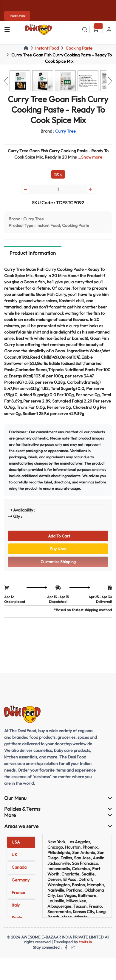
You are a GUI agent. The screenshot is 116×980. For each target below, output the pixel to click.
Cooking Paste (79, 48)
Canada (19, 870)
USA (16, 844)
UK (14, 857)
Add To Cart (58, 537)
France (18, 895)
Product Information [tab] (33, 254)
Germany (21, 882)
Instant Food (47, 48)
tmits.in (86, 944)
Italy (16, 907)
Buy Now (58, 550)
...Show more (90, 157)
